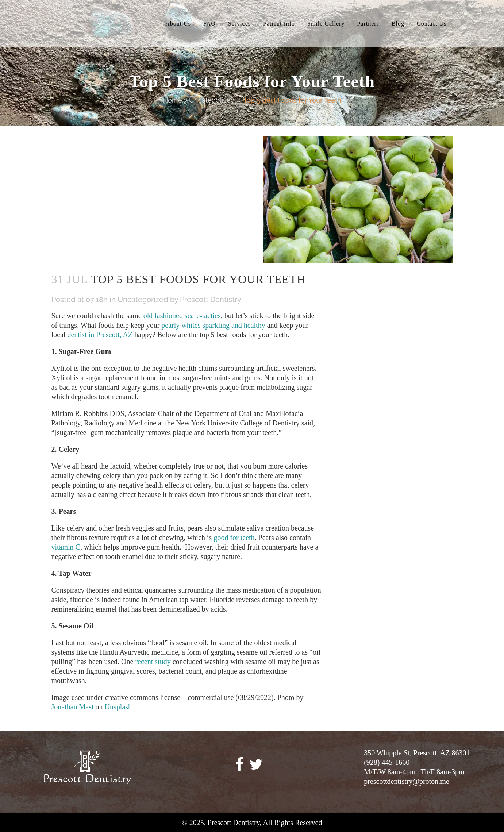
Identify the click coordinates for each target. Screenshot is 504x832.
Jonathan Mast (73, 707)
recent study (153, 662)
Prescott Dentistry (211, 300)
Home (173, 100)
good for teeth (234, 538)
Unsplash (118, 707)
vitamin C (66, 547)
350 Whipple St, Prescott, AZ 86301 (417, 753)
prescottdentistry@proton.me (406, 781)
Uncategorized (212, 100)
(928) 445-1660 (387, 762)
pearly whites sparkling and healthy (213, 325)
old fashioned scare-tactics (182, 316)
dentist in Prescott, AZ (100, 335)
